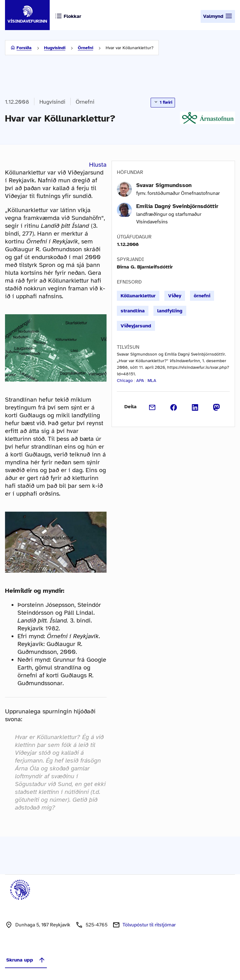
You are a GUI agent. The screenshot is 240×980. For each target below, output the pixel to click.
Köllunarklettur (138, 296)
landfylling (170, 311)
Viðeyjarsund (136, 326)
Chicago (125, 381)
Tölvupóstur (149, 925)
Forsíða (24, 48)
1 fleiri (163, 102)
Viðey (175, 296)
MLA (152, 381)
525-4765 (97, 925)
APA (140, 381)
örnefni (202, 296)
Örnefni (85, 48)
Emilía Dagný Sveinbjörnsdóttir (177, 206)
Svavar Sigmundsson (164, 185)
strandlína (133, 311)
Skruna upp (26, 960)
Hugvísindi (55, 48)
